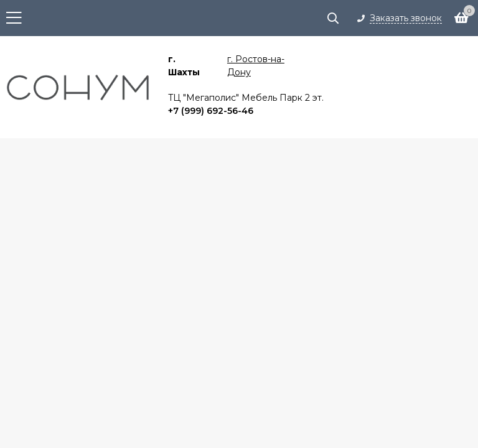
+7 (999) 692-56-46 (211, 111)
